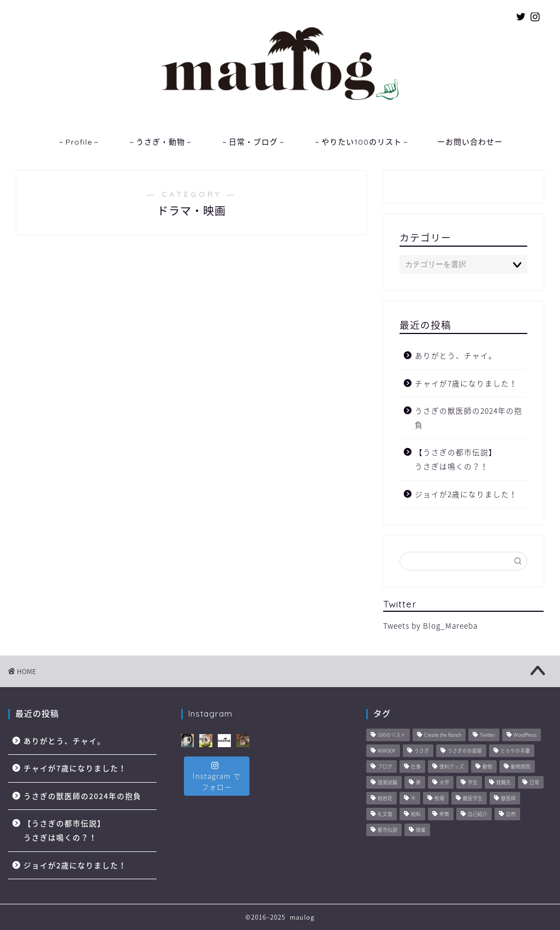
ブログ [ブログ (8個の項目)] (385, 767)
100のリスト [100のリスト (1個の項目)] (392, 735)
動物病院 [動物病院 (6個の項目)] (521, 767)
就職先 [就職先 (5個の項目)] (504, 783)
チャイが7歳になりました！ (466, 383)
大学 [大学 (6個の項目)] (444, 783)
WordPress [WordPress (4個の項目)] (525, 735)
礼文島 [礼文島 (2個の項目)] (385, 815)
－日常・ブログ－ (253, 142)
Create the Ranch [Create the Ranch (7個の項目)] (443, 735)
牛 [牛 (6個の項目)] (413, 799)
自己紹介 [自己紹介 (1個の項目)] (478, 815)
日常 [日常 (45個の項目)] (534, 783)
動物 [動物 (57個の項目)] (487, 767)
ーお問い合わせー (470, 142)
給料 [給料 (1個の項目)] (416, 815)
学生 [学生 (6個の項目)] (473, 783)
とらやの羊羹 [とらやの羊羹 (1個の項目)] (515, 751)
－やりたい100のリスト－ (362, 142)
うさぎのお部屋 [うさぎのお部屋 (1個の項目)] (465, 751)
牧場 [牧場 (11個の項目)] (439, 799)
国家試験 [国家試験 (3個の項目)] (388, 783)
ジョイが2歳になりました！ (466, 494)
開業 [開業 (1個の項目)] (421, 830)
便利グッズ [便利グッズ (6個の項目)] (452, 767)
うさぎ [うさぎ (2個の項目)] (422, 751)
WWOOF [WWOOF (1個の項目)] (387, 751)
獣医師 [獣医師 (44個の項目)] (508, 799)
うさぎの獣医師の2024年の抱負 (469, 418)
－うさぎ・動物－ (160, 142)
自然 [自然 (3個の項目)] (511, 815)
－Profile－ (79, 142)
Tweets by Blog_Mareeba (430, 625)
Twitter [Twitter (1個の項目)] (487, 735)
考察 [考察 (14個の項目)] (444, 815)
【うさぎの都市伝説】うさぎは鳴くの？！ (456, 459)
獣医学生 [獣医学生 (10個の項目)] (473, 799)
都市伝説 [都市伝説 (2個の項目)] (388, 830)
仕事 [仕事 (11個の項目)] (416, 767)
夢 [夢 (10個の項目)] (418, 783)
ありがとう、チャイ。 (456, 355)
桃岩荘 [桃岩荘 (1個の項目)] (385, 799)
